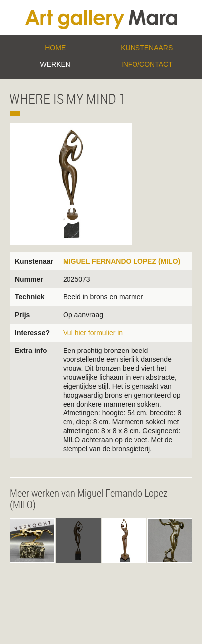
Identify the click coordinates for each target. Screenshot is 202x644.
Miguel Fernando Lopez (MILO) (122, 261)
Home (55, 48)
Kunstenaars (147, 48)
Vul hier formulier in (93, 333)
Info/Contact (147, 64)
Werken (55, 64)
